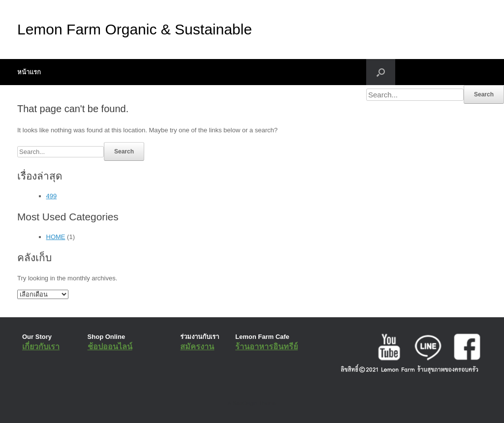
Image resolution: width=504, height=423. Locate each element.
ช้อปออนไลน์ (110, 347)
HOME (56, 237)
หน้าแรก (29, 72)
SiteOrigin (245, 403)
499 (52, 196)
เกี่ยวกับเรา (41, 347)
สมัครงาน (197, 347)
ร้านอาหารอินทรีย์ (267, 347)
